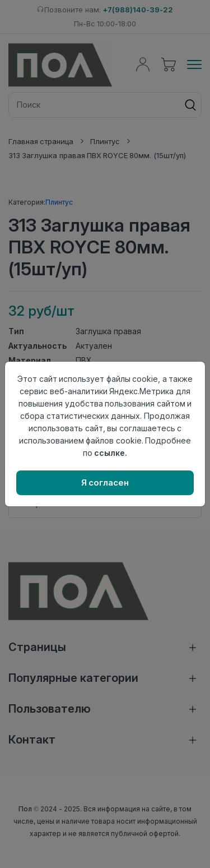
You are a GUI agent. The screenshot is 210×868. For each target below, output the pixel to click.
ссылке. (111, 453)
